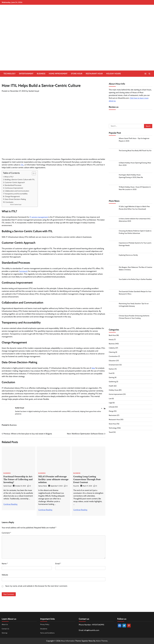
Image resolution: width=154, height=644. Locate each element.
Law (110, 399)
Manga (111, 412)
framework (23, 271)
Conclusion (10, 202)
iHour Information (68, 641)
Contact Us (6, 629)
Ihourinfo (76, 486)
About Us (5, 624)
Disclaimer (44, 629)
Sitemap (5, 633)
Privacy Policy (45, 624)
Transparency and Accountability (16, 194)
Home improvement (58, 74)
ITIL (22, 165)
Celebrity (112, 348)
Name (5, 564)
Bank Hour (112, 336)
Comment (6, 533)
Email (58, 564)
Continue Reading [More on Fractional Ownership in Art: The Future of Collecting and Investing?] (10, 504)
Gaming (112, 378)
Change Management (13, 196)
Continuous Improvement (14, 188)
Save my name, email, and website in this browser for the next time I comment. (36, 586)
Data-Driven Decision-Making (16, 199)
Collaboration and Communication (17, 191)
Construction (113, 357)
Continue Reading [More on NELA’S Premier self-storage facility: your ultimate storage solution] (45, 510)
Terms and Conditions (48, 633)
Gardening (112, 382)
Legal (111, 403)
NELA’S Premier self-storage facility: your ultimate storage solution (53, 479)
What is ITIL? (9, 177)
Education (112, 361)
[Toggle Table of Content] (33, 173)
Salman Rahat (43, 486)
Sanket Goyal (34, 91)
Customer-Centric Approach (15, 182)
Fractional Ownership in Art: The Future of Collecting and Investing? (19, 479)
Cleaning (112, 353)
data (93, 368)
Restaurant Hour (94, 74)
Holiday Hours (113, 74)
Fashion (111, 369)
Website (5, 575)
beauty (111, 340)
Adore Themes (102, 641)
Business (41, 74)
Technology (10, 74)
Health (111, 386)
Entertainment (26, 74)
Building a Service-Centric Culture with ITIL (20, 180)
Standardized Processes (13, 185)
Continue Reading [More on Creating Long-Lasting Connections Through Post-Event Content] (80, 510)
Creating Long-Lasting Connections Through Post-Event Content (88, 479)
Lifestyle (112, 407)
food (110, 374)
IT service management (39, 217)
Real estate (113, 416)
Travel (111, 433)
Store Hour (77, 74)
